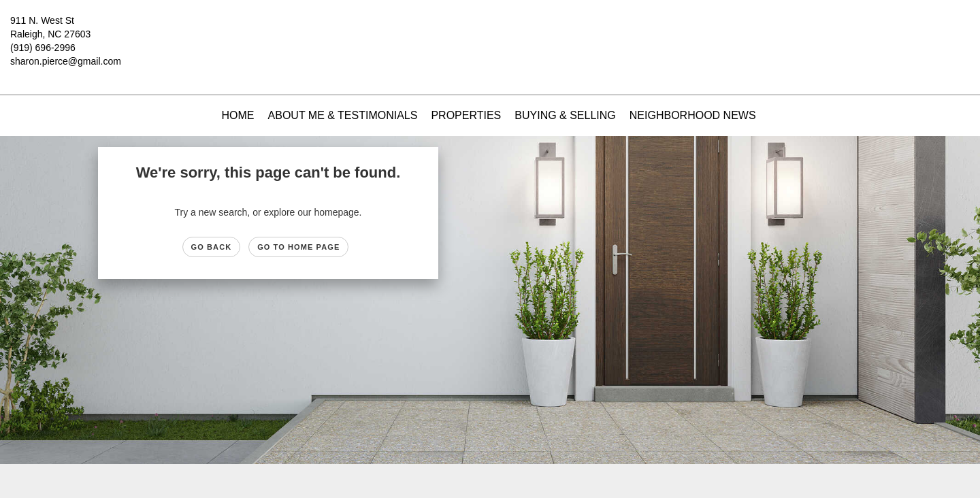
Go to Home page (298, 247)
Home (238, 115)
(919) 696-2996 (43, 48)
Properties (466, 115)
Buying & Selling (565, 115)
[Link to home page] (490, 31)
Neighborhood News (693, 115)
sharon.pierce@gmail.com (66, 61)
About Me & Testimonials (343, 115)
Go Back (212, 247)
